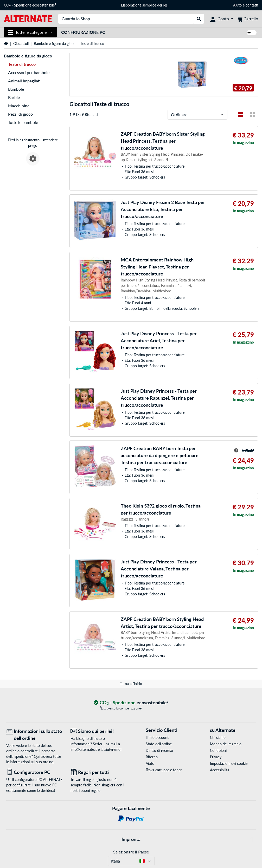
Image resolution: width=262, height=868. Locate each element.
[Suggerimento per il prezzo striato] (236, 450)
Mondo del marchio (226, 744)
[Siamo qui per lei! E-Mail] (99, 731)
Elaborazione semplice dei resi (145, 5)
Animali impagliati (24, 81)
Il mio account (157, 737)
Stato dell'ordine (159, 744)
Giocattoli (21, 44)
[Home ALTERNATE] (28, 18)
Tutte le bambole (23, 122)
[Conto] (222, 19)
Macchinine (19, 106)
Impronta (131, 839)
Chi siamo (218, 737)
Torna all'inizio (131, 684)
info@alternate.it (84, 749)
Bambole (16, 89)
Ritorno (152, 757)
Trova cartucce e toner (164, 770)
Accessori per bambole (29, 72)
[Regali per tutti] (99, 772)
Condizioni (218, 750)
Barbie (14, 97)
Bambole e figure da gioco (55, 44)
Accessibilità (220, 770)
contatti (252, 5)
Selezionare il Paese (131, 852)
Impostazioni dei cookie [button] (229, 763)
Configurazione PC (83, 32)
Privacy (216, 757)
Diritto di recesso (159, 750)
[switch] (252, 33)
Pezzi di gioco (20, 114)
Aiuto (237, 5)
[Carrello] (248, 19)
